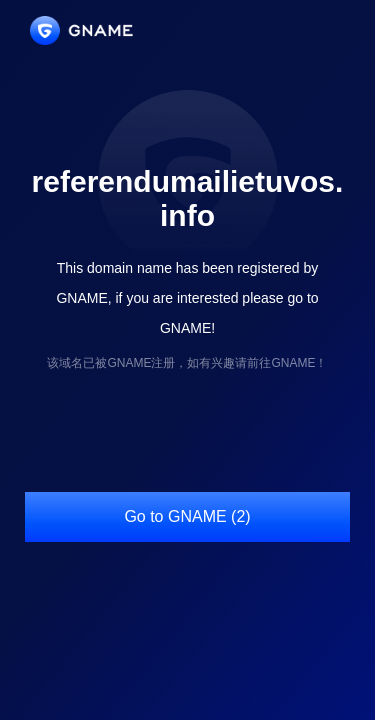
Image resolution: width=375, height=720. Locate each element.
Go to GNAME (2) (187, 516)
